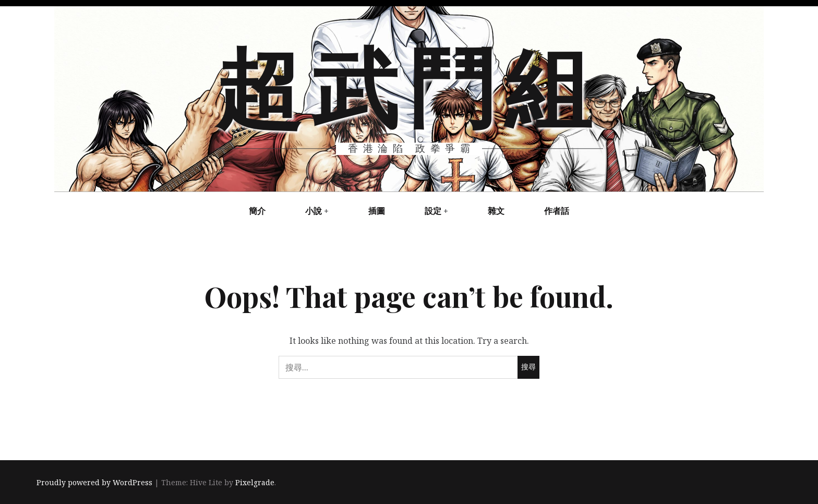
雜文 (496, 211)
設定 (433, 211)
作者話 (557, 211)
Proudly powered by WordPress (94, 482)
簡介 (257, 211)
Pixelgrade (255, 482)
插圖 (377, 211)
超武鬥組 (408, 83)
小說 (314, 211)
